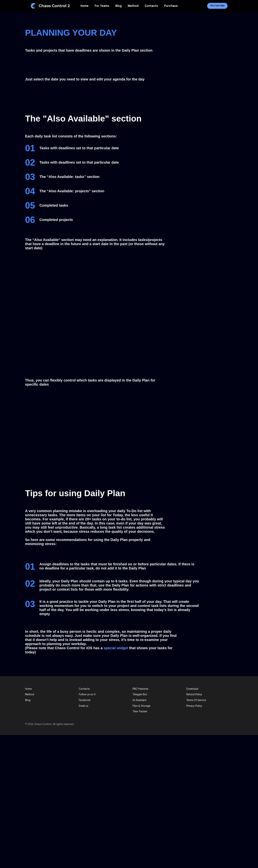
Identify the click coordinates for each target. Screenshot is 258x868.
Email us (83, 706)
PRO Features (140, 689)
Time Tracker (140, 711)
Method (133, 6)
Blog (119, 6)
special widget (116, 648)
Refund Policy (194, 694)
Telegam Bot (140, 694)
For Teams (102, 6)
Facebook (85, 700)
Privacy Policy (194, 706)
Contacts (151, 6)
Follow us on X (87, 694)
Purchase (171, 6)
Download (192, 689)
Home (84, 6)
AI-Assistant (139, 700)
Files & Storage (141, 706)
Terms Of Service (196, 700)
